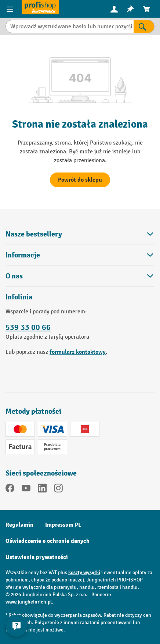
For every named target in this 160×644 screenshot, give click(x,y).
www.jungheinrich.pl (29, 602)
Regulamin (19, 525)
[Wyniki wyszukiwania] (144, 26)
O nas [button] (80, 276)
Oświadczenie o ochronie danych (48, 541)
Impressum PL (63, 525)
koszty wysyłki (84, 572)
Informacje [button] (80, 255)
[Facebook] (10, 490)
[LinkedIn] (42, 490)
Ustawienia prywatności (37, 557)
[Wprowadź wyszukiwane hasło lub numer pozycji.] (70, 26)
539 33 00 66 (28, 327)
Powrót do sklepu (80, 180)
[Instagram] (58, 490)
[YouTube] (26, 490)
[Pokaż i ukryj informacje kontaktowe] (17, 626)
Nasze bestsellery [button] (80, 234)
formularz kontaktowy (78, 352)
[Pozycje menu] (11, 9)
